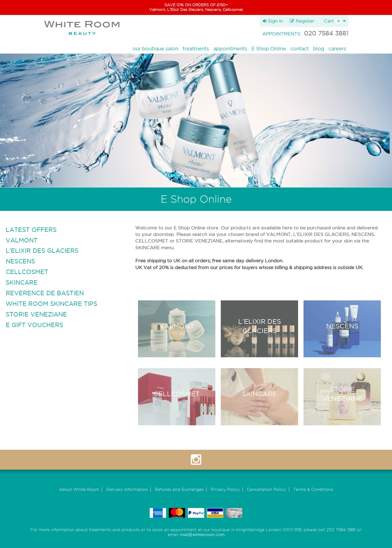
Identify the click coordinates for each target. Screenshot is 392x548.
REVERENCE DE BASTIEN (45, 293)
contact (300, 49)
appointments (230, 49)
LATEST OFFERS (31, 230)
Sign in (273, 21)
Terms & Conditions (313, 489)
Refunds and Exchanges (179, 489)
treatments (196, 49)
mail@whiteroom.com (202, 535)
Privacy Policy (225, 489)
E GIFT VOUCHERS (34, 325)
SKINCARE (22, 282)
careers (337, 49)
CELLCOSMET (27, 272)
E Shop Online (269, 49)
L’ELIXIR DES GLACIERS (42, 251)
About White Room (79, 489)
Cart (335, 21)
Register (302, 21)
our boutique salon (155, 49)
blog (319, 49)
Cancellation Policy (267, 489)
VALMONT (22, 240)
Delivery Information (127, 489)
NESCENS (20, 261)
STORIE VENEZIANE (36, 314)
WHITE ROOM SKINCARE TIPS (51, 304)
